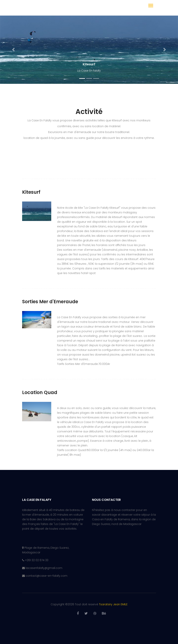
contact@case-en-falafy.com (46, 576)
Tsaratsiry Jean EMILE (113, 604)
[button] (13, 50)
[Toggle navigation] (151, 6)
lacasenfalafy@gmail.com (44, 568)
